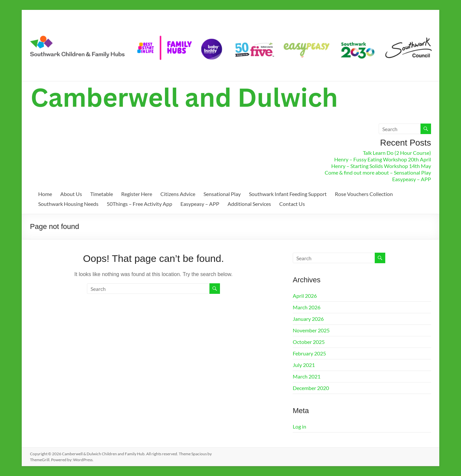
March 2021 (307, 376)
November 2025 (311, 330)
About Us (71, 194)
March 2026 (307, 307)
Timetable (102, 194)
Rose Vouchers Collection (364, 194)
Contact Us (292, 204)
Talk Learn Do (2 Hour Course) (397, 153)
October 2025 (309, 342)
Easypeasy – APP (412, 179)
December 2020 (311, 388)
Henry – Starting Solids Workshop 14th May (381, 166)
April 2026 (305, 296)
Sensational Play (222, 194)
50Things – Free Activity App (139, 204)
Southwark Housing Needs (68, 204)
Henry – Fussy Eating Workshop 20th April (383, 159)
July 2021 (304, 365)
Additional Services (249, 204)
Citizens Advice (178, 194)
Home (45, 194)
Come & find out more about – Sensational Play (378, 172)
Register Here (137, 194)
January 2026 (308, 319)
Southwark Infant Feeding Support (288, 194)
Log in (299, 426)
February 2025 (309, 353)
